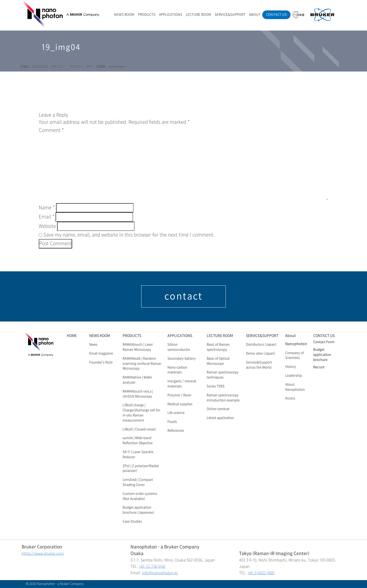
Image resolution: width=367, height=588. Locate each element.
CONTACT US (276, 15)
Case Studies (132, 522)
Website (47, 226)
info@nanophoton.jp (160, 573)
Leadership (294, 376)
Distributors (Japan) (261, 345)
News (93, 345)
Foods (172, 422)
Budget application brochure (322, 355)
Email (47, 217)
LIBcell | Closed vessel (139, 429)
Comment (51, 130)
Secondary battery (182, 359)
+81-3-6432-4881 (261, 573)
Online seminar (218, 409)
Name (47, 208)
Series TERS (216, 386)
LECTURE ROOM (198, 15)
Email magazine (101, 354)
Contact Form (324, 342)
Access (290, 398)
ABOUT (255, 15)
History (291, 367)
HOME (72, 336)
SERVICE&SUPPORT (230, 15)
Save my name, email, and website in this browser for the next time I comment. (129, 235)
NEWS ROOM (124, 15)
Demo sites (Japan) (260, 354)
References (176, 431)
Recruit (319, 367)
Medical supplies (180, 404)
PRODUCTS (147, 15)
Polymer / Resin (179, 395)
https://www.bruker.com (43, 554)
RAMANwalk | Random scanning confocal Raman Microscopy (142, 364)
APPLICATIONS (171, 15)
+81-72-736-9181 (152, 566)
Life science (176, 413)
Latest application (220, 418)
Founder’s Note (101, 362)
